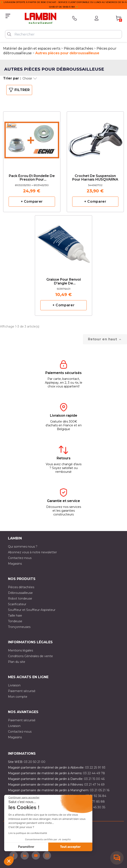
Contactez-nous (20, 558)
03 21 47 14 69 (94, 785)
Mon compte (18, 697)
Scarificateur (17, 604)
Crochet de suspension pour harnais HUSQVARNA (95, 178)
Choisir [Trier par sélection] (30, 78)
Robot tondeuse (20, 598)
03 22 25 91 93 (95, 768)
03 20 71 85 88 (94, 802)
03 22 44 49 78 (94, 773)
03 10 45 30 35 (95, 807)
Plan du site (17, 662)
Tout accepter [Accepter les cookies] (70, 847)
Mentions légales (20, 650)
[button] (9, 861)
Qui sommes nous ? (23, 547)
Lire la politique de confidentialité (28, 833)
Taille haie (15, 616)
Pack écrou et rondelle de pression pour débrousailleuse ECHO (32, 178)
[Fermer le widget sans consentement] (24, 798)
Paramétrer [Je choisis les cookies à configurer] (26, 847)
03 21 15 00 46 (94, 779)
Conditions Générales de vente (30, 656)
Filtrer (19, 90)
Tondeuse (15, 621)
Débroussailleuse (20, 593)
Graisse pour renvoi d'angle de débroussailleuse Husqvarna (64, 282)
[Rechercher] (63, 34)
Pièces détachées (21, 587)
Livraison (14, 685)
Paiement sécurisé (22, 691)
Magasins (15, 564)
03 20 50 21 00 (35, 762)
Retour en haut (105, 339)
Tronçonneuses (19, 627)
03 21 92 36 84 (96, 796)
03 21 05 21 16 (100, 790)
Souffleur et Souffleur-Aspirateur (32, 610)
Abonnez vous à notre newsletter (32, 552)
